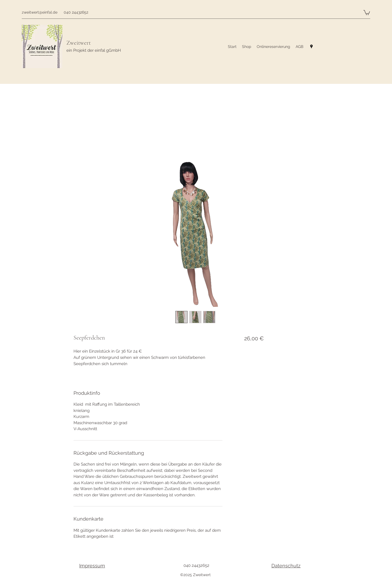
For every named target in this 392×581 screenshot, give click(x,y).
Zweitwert (79, 43)
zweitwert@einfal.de (40, 12)
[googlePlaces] (311, 47)
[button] (367, 12)
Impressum (92, 566)
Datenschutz (286, 566)
